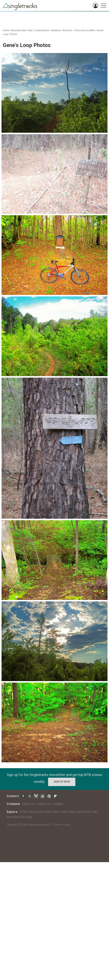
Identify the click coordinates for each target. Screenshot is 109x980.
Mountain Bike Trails (22, 30)
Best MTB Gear (87, 812)
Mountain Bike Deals (20, 817)
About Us (28, 804)
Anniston (67, 30)
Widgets (58, 804)
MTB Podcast (29, 812)
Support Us (44, 804)
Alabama (56, 30)
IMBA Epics (68, 812)
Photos (14, 34)
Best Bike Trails (49, 812)
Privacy (67, 825)
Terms (57, 825)
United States (42, 30)
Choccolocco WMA (84, 30)
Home (6, 30)
